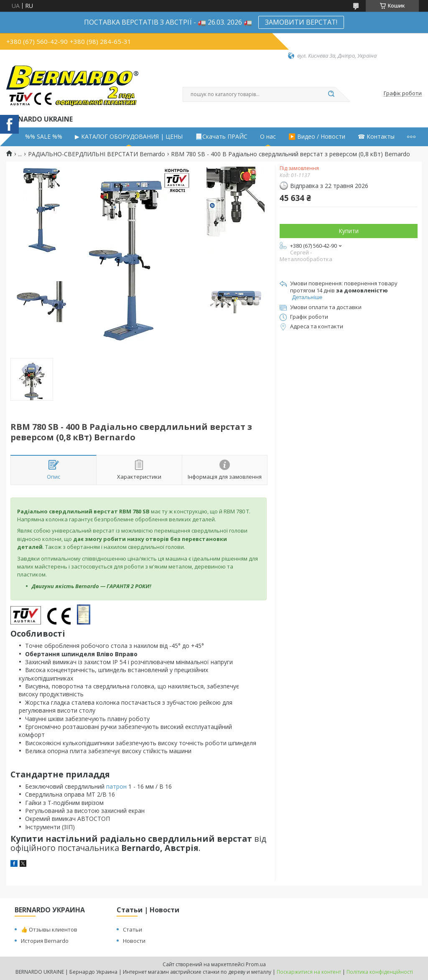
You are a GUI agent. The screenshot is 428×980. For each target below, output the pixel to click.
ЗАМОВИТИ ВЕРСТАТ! (301, 22)
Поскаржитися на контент (309, 972)
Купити (349, 231)
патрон (116, 786)
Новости (134, 941)
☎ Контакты (376, 137)
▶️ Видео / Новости (317, 137)
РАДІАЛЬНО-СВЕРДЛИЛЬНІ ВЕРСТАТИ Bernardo (97, 154)
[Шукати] (331, 94)
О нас (268, 137)
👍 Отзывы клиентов (49, 929)
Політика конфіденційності (380, 972)
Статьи (132, 929)
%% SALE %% (44, 137)
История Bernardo (45, 941)
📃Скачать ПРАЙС (221, 137)
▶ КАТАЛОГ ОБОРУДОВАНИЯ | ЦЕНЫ (129, 137)
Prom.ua (256, 964)
